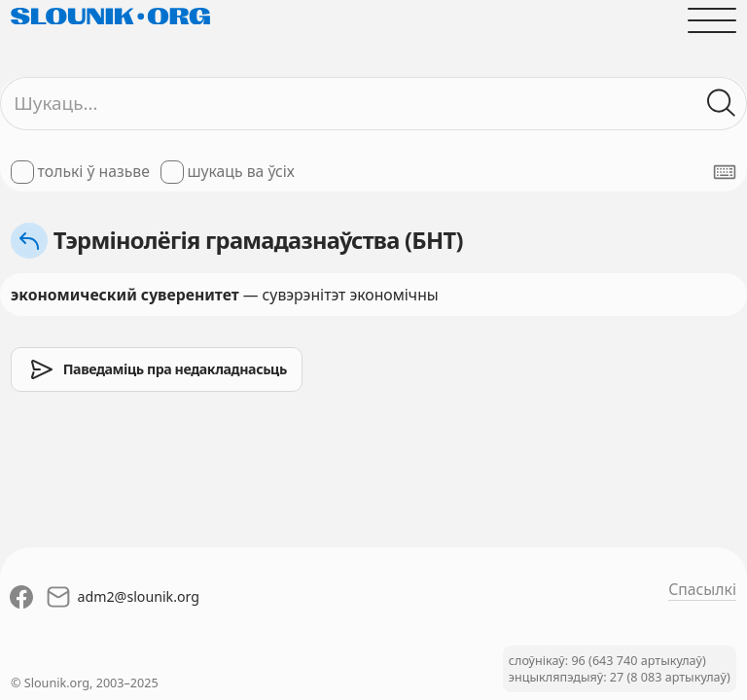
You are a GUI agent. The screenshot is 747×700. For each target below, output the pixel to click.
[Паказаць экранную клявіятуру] (725, 172)
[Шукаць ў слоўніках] (722, 103)
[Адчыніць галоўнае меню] (712, 20)
